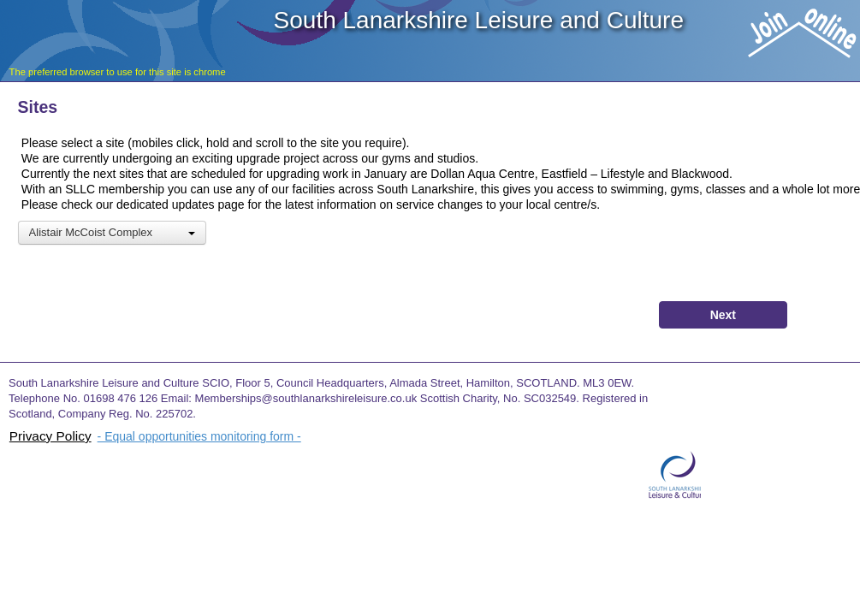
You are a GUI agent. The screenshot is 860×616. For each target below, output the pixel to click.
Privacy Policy (50, 436)
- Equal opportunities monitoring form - (199, 436)
